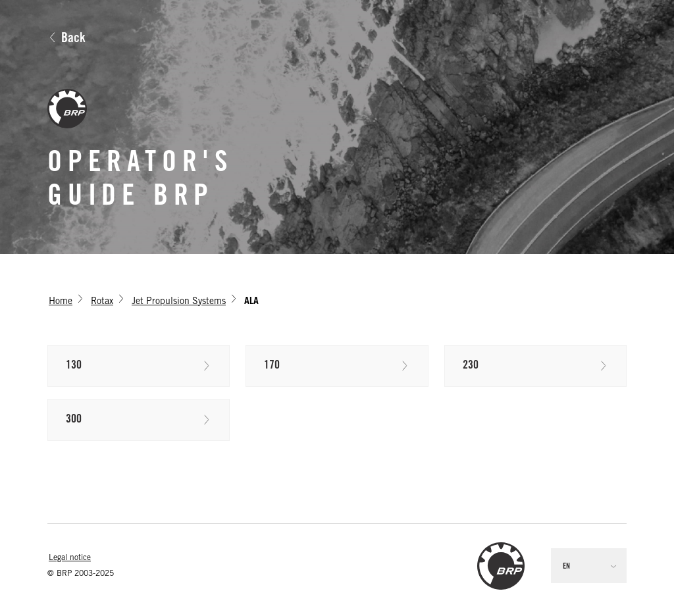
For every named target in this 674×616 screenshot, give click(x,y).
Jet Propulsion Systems (179, 302)
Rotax (102, 302)
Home (61, 302)
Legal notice (70, 558)
